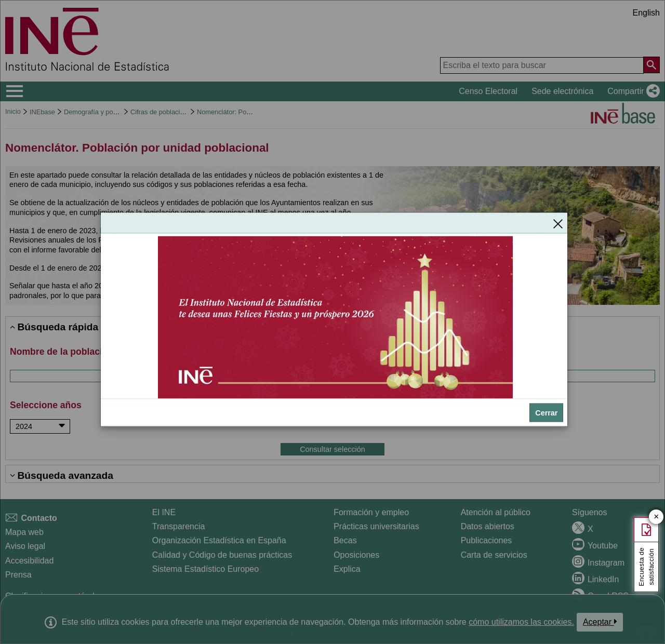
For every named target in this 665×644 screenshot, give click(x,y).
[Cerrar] (558, 223)
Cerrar (546, 413)
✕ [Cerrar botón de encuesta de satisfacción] (656, 517)
